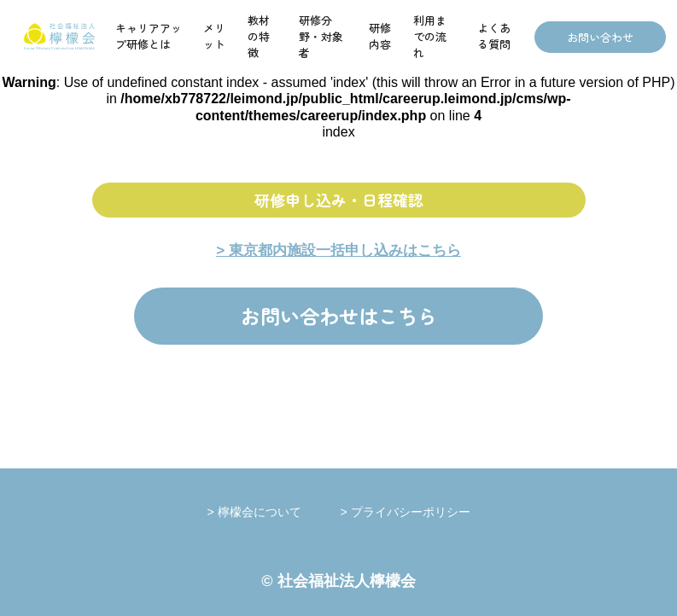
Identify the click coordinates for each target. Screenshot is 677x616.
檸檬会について (277, 512)
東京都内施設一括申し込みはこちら (345, 250)
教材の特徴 (259, 36)
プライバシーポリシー (411, 512)
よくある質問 (494, 36)
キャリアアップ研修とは (149, 36)
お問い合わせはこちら (339, 316)
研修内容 (380, 36)
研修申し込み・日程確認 (339, 200)
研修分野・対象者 (321, 36)
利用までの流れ (430, 36)
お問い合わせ (600, 37)
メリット (214, 36)
